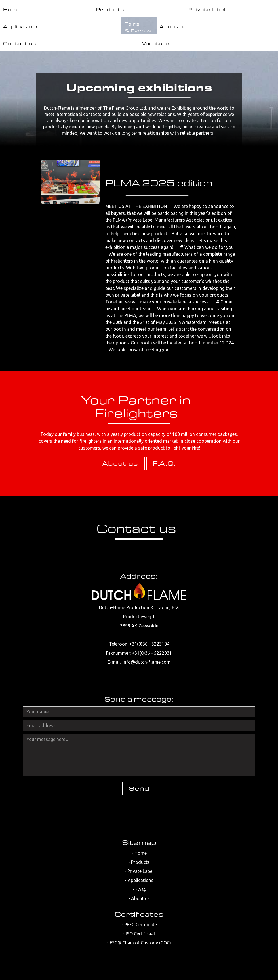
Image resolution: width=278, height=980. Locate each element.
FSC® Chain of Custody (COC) (140, 943)
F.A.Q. (164, 463)
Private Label (140, 871)
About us (120, 463)
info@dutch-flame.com (147, 662)
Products (140, 862)
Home (141, 853)
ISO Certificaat (141, 934)
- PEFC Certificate (139, 925)
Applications (141, 880)
